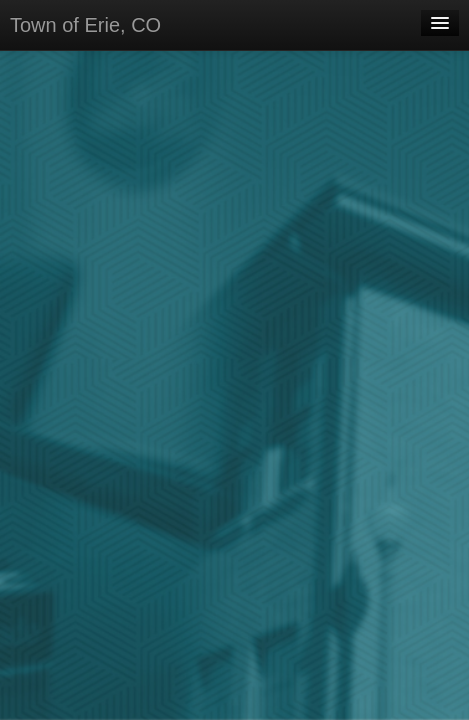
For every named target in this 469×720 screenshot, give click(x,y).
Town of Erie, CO (85, 25)
